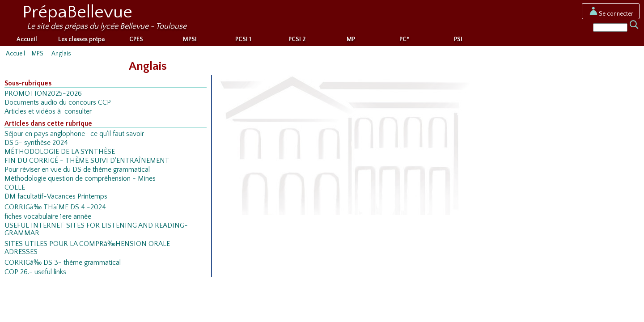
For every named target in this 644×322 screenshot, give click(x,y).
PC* (404, 39)
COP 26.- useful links (35, 272)
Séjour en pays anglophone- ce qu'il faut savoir (74, 134)
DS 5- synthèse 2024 (36, 143)
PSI (458, 39)
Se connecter (611, 14)
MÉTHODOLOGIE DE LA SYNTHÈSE (60, 152)
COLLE (15, 188)
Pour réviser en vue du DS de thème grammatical (77, 170)
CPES (136, 39)
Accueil (27, 39)
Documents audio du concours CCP (58, 103)
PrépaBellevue (77, 12)
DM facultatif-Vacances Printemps (56, 197)
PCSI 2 (297, 39)
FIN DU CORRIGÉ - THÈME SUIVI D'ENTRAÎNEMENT (87, 161)
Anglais (61, 54)
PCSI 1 (243, 39)
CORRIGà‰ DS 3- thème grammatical (63, 263)
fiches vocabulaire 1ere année (48, 217)
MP (351, 39)
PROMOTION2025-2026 (43, 94)
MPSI (190, 39)
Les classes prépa (81, 39)
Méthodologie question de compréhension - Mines (80, 179)
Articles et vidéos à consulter (48, 112)
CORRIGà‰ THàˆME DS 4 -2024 (55, 207)
